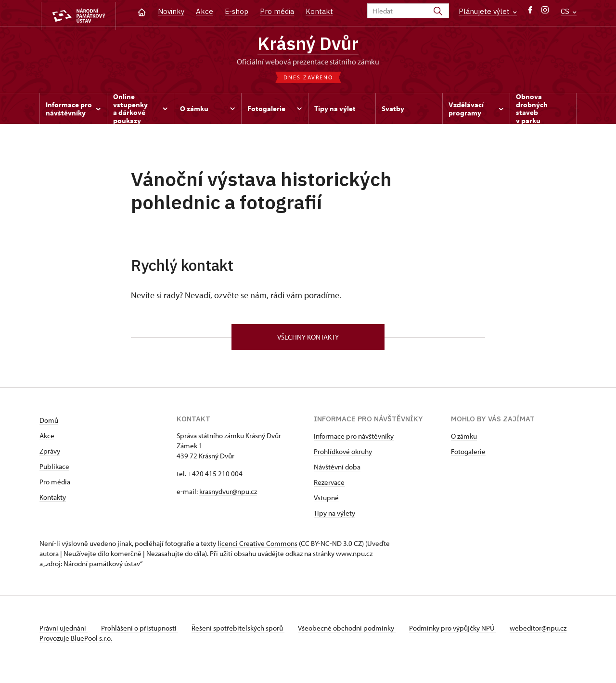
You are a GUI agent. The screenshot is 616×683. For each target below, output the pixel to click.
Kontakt (319, 11)
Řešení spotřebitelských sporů (242, 631)
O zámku (464, 439)
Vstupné (326, 500)
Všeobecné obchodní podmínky (353, 631)
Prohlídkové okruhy (343, 454)
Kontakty (53, 500)
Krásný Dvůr (308, 45)
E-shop (237, 11)
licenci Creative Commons (257, 546)
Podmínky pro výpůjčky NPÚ (460, 631)
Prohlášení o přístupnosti (141, 631)
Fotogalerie (468, 454)
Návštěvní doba (337, 470)
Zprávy (50, 454)
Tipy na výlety (334, 516)
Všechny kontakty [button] (308, 339)
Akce (205, 11)
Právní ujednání (64, 631)
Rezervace (329, 485)
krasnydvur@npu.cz (228, 494)
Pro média (277, 11)
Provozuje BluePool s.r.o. (76, 651)
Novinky (171, 11)
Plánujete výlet (488, 11)
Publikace (54, 469)
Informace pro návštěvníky (354, 439)
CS (569, 11)
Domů (49, 423)
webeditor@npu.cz (68, 641)
